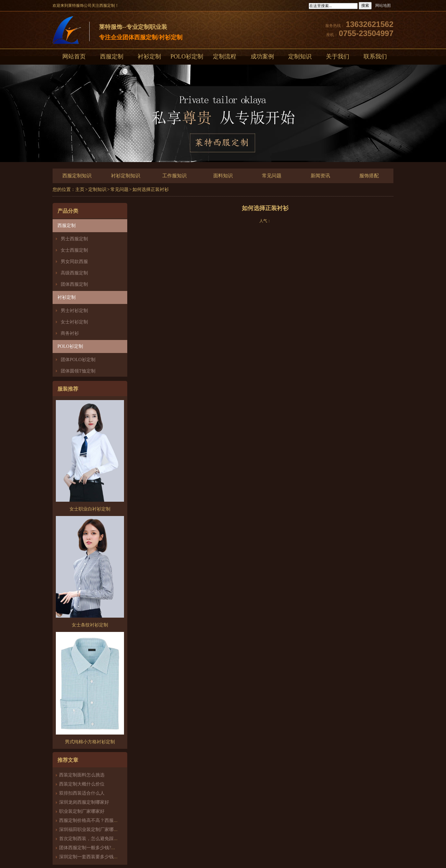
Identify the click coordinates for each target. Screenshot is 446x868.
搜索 (365, 6)
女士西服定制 (74, 250)
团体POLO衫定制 (78, 360)
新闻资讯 (320, 176)
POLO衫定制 (187, 57)
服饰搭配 (369, 176)
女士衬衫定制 (74, 322)
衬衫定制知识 (126, 176)
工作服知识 (174, 176)
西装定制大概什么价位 (82, 784)
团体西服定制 (74, 284)
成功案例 (262, 57)
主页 (80, 189)
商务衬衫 (70, 333)
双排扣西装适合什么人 (84, 793)
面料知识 (223, 176)
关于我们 (338, 57)
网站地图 (383, 6)
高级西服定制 (74, 273)
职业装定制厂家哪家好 (82, 811)
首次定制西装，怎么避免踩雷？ (91, 839)
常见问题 (272, 176)
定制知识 (300, 57)
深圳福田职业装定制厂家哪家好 (91, 830)
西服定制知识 (77, 176)
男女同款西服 (74, 262)
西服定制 (112, 57)
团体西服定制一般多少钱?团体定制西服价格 (103, 848)
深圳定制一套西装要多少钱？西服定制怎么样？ (107, 857)
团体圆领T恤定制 (78, 371)
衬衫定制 (149, 57)
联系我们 (375, 57)
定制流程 (225, 57)
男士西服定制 (74, 239)
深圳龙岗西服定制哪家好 (84, 802)
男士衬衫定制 (74, 311)
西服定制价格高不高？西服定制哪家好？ (100, 820)
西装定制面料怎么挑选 (82, 775)
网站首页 (74, 57)
